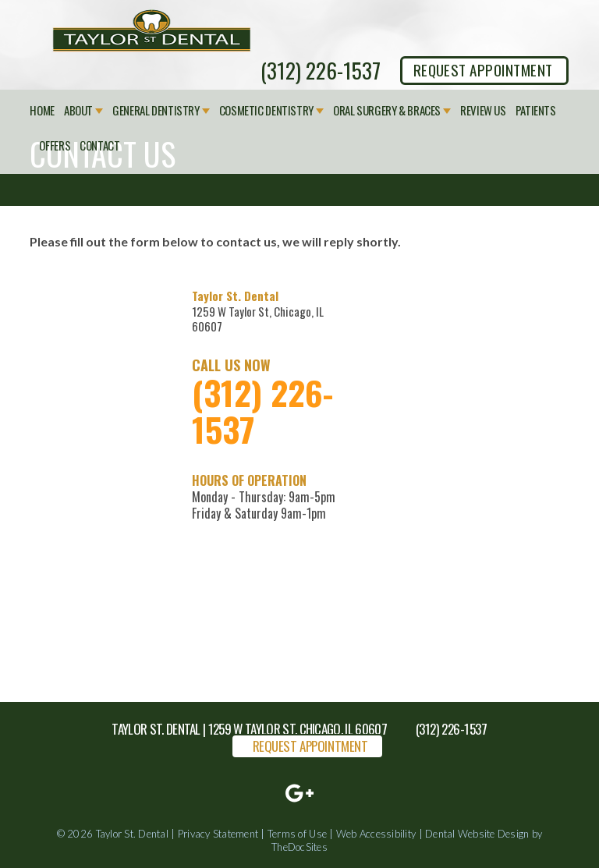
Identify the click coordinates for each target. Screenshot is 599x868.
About (78, 111)
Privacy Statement (218, 834)
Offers (55, 146)
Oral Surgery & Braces (387, 111)
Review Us (483, 111)
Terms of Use (297, 834)
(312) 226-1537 (321, 70)
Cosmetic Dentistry (266, 111)
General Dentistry (156, 111)
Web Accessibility (376, 834)
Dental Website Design (477, 834)
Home (42, 111)
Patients (536, 111)
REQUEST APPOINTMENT (483, 69)
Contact (99, 146)
